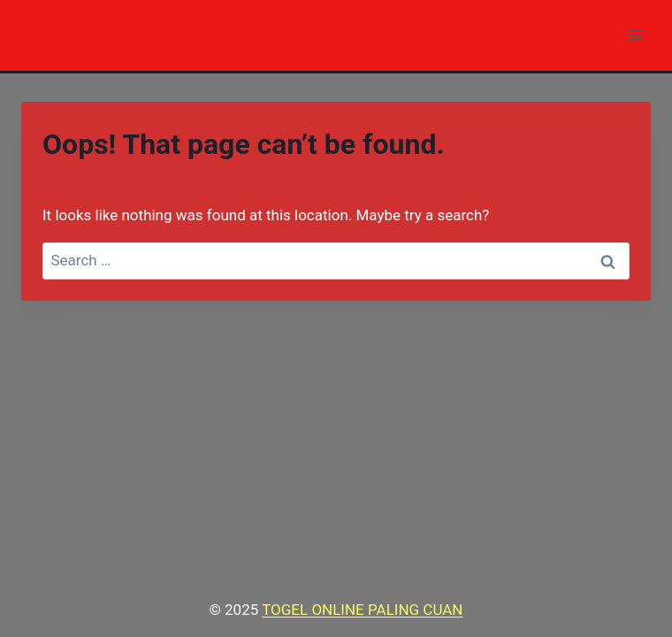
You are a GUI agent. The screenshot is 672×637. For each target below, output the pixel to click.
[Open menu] (634, 35)
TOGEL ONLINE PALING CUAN (362, 610)
